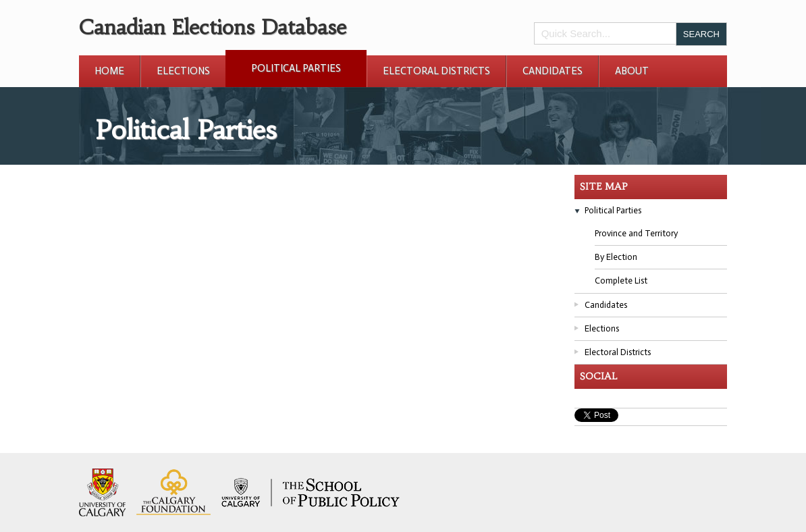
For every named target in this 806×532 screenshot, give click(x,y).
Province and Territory (636, 233)
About (632, 71)
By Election (616, 257)
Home (109, 71)
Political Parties (296, 68)
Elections (183, 71)
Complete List (621, 281)
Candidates (553, 71)
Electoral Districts (436, 71)
